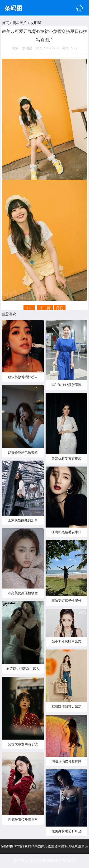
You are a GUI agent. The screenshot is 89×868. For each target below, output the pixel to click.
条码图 (13, 8)
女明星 (36, 23)
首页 (5, 23)
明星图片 (20, 23)
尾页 (60, 308)
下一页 (45, 308)
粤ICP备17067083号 (61, 861)
